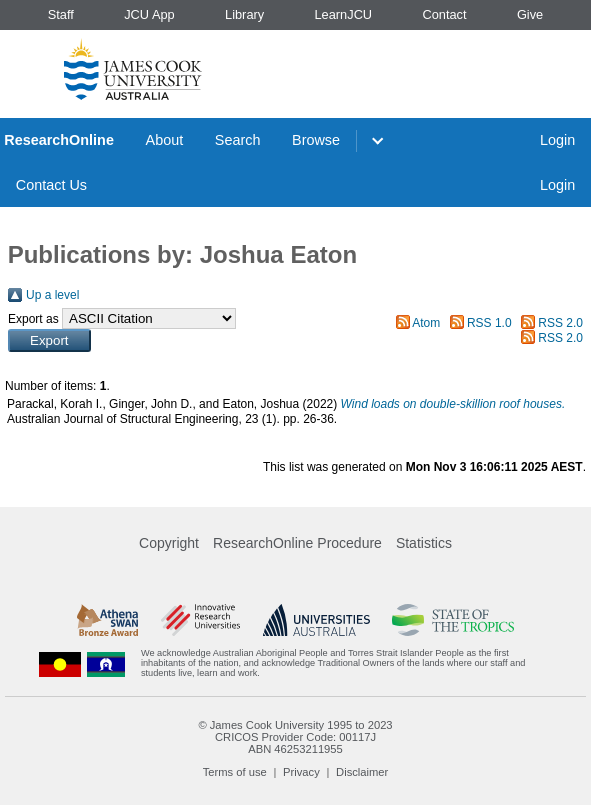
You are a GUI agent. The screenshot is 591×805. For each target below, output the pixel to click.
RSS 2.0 (560, 323)
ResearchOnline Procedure (297, 543)
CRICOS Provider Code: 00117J (295, 737)
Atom (426, 323)
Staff (61, 14)
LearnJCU (344, 14)
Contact (444, 14)
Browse (316, 140)
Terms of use (235, 772)
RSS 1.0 (489, 323)
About (165, 140)
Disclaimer (362, 772)
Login (557, 140)
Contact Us (51, 185)
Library (244, 14)
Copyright (169, 543)
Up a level (52, 295)
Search (238, 140)
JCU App (149, 14)
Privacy (301, 772)
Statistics (424, 543)
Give (530, 14)
